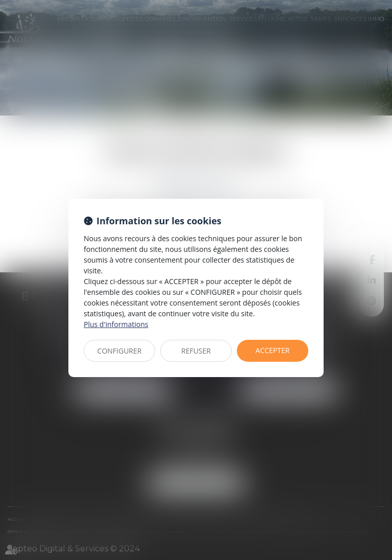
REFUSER (196, 351)
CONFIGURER (120, 351)
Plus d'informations (116, 324)
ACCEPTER (273, 350)
